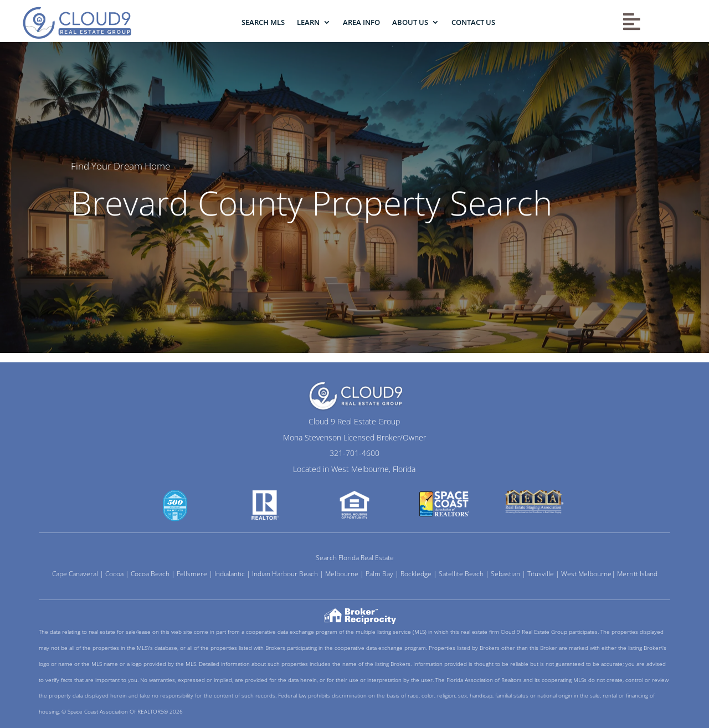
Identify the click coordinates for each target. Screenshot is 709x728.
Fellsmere (192, 574)
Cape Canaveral (75, 574)
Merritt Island (637, 574)
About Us (410, 22)
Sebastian (505, 574)
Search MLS (263, 22)
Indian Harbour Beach (285, 574)
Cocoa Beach (150, 574)
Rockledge (416, 574)
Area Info (361, 22)
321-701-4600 (354, 453)
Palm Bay (379, 574)
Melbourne (342, 574)
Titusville (541, 574)
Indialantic (230, 574)
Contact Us (473, 22)
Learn (308, 22)
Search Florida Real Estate (355, 558)
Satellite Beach (461, 574)
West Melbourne (586, 574)
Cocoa (114, 574)
